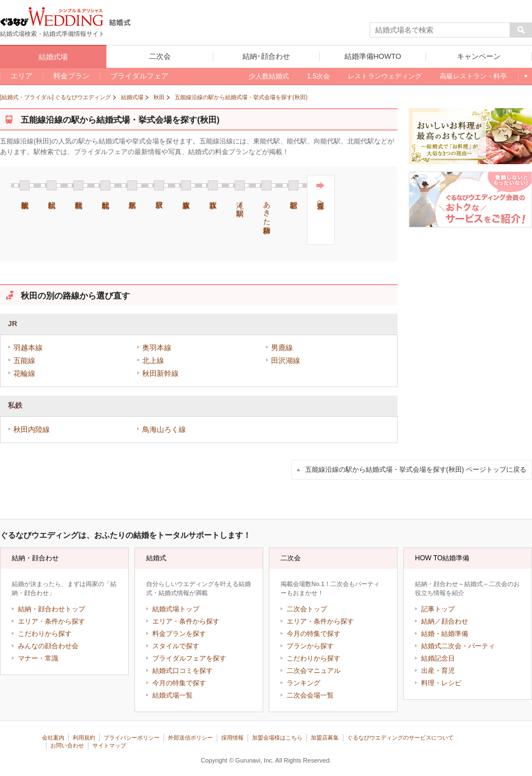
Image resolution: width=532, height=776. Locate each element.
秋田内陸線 (32, 429)
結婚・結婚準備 (445, 634)
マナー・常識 (38, 658)
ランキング (304, 683)
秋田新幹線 (160, 373)
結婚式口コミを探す (183, 671)
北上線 (153, 361)
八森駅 (213, 185)
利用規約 (84, 738)
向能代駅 (78, 185)
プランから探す (310, 646)
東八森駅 (186, 185)
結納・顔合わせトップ (52, 609)
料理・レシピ (441, 683)
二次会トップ (307, 609)
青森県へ (321, 193)
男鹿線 (282, 348)
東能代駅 (25, 185)
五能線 (24, 361)
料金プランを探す (179, 634)
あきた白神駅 (267, 201)
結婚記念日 (438, 658)
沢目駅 (159, 185)
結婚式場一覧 (172, 695)
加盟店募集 (325, 738)
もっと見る (525, 76)
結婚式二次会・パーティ (458, 646)
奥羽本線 (157, 348)
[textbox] (440, 30)
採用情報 (232, 738)
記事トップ (438, 609)
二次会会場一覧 (310, 695)
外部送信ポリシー (190, 738)
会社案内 (53, 738)
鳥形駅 (132, 185)
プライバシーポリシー (132, 738)
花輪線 (24, 373)
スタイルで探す (176, 646)
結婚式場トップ (176, 609)
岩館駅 (293, 185)
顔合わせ (455, 621)
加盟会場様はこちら (277, 738)
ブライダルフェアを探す (189, 658)
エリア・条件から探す (52, 621)
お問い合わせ (67, 745)
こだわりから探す (45, 634)
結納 (428, 621)
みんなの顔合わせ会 (48, 646)
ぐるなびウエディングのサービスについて (400, 738)
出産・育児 (438, 671)
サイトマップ (109, 745)
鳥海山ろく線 (164, 429)
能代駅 (52, 185)
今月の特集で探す (179, 683)
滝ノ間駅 (240, 192)
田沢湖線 (286, 361)
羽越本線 (28, 348)
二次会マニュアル (314, 671)
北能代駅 (105, 185)
